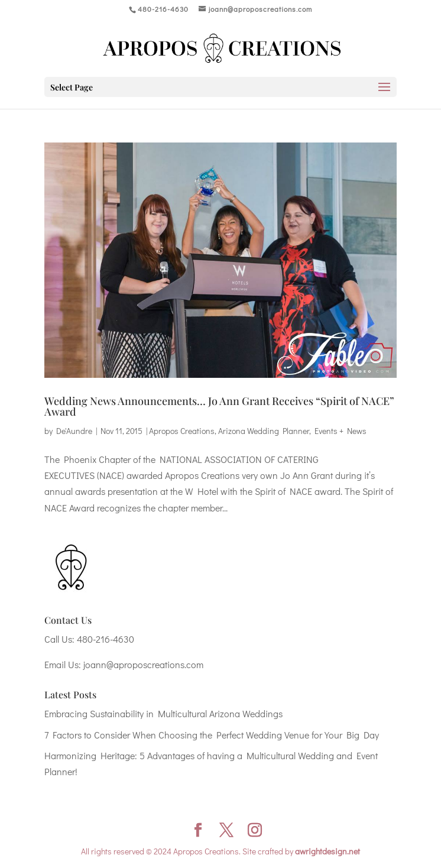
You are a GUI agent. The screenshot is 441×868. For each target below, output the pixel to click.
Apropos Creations (182, 431)
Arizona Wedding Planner (264, 431)
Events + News (341, 431)
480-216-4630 (106, 639)
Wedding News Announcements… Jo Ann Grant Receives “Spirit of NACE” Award (219, 406)
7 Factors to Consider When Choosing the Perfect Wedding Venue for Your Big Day (212, 735)
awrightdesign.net (327, 851)
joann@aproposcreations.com (143, 664)
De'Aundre (74, 431)
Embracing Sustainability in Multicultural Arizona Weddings (163, 713)
